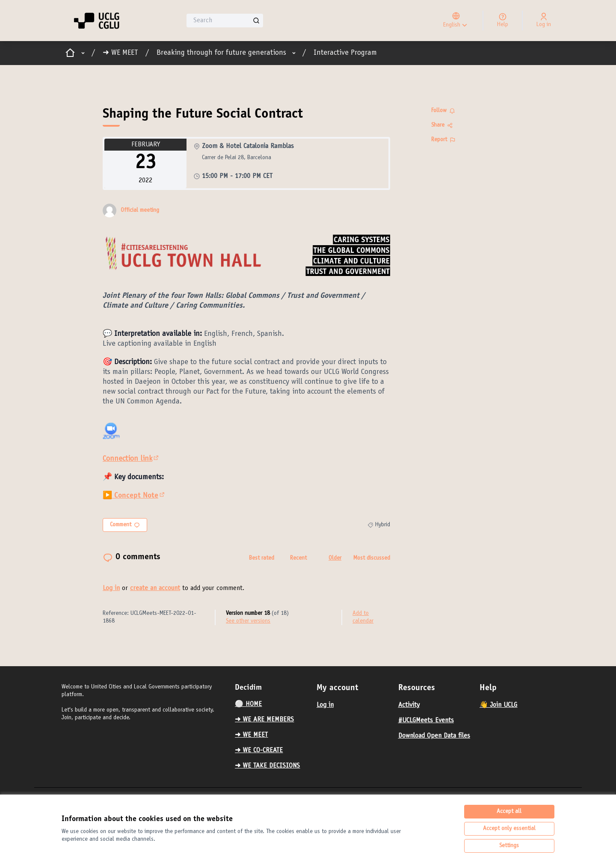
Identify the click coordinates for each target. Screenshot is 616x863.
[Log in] (544, 21)
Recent (298, 558)
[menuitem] (272, 704)
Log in (111, 588)
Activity (409, 705)
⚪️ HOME (248, 704)
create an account (155, 588)
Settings (509, 846)
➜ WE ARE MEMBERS (264, 720)
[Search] (225, 21)
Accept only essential (509, 829)
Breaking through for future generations (221, 53)
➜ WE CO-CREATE (259, 750)
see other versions (248, 621)
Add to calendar (363, 617)
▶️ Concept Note (134, 496)
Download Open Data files (434, 736)
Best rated (262, 558)
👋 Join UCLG (498, 705)
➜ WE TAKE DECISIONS (267, 766)
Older (335, 558)
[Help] (503, 21)
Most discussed (372, 558)
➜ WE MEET (120, 53)
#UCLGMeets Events (426, 721)
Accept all (509, 812)
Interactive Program (345, 53)
